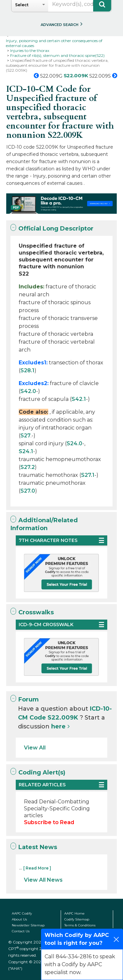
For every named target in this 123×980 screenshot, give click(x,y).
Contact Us (21, 931)
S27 (25, 436)
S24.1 (26, 451)
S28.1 (27, 370)
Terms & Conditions (80, 925)
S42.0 (28, 391)
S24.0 (74, 443)
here (58, 726)
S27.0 (28, 491)
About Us (19, 919)
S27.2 (28, 467)
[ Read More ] (37, 868)
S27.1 (88, 475)
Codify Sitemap (77, 919)
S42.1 (79, 399)
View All (35, 748)
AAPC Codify (22, 913)
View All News (43, 880)
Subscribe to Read (49, 822)
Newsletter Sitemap (28, 925)
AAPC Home (74, 913)
